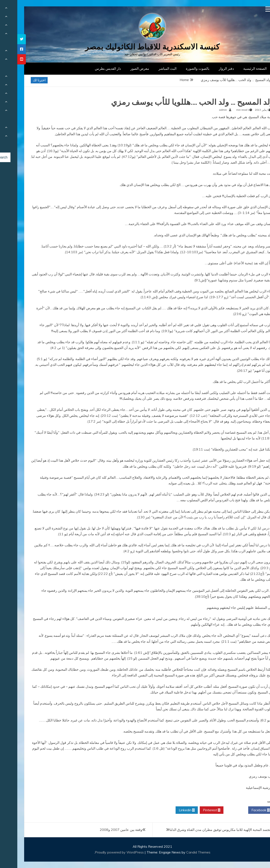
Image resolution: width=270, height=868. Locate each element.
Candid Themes (181, 852)
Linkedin (169, 810)
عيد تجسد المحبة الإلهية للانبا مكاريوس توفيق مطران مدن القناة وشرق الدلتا (205, 830)
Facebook (243, 810)
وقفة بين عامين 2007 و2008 (104, 830)
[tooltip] (4, 39)
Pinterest (194, 810)
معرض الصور (122, 68)
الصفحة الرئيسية (238, 68)
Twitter (219, 810)
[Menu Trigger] (251, 9)
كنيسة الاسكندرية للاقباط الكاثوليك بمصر (135, 47)
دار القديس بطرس (91, 68)
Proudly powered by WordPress (102, 852)
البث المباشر (150, 68)
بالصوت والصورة (180, 68)
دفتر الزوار (209, 68)
